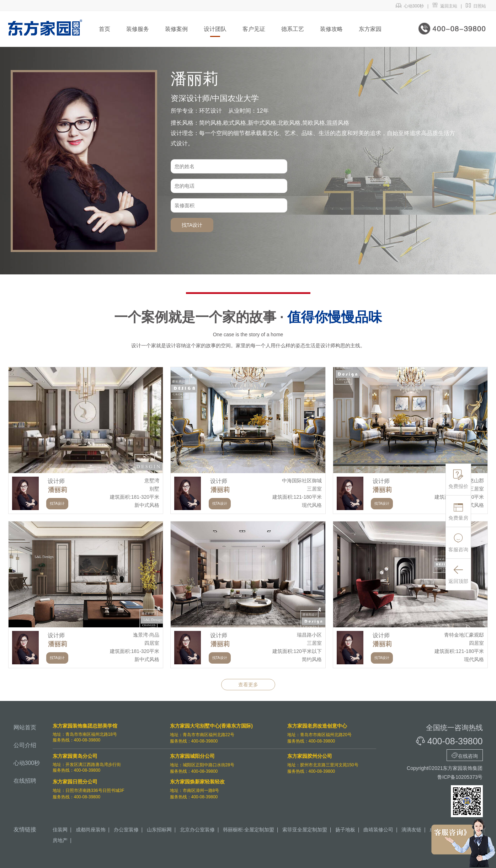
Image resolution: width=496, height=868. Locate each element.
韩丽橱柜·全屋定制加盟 (249, 830)
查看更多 (248, 685)
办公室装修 (126, 830)
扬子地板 (345, 830)
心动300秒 (410, 6)
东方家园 (370, 29)
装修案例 (176, 29)
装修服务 (138, 29)
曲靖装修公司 (378, 830)
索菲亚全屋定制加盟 (305, 830)
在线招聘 (25, 781)
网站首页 (25, 727)
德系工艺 (293, 29)
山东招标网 (159, 830)
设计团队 (215, 29)
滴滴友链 (411, 830)
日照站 (476, 6)
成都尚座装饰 (91, 830)
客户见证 (254, 29)
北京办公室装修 (197, 830)
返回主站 (445, 6)
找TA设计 (192, 225)
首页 (105, 29)
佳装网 (60, 830)
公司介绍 (25, 745)
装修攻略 (331, 29)
